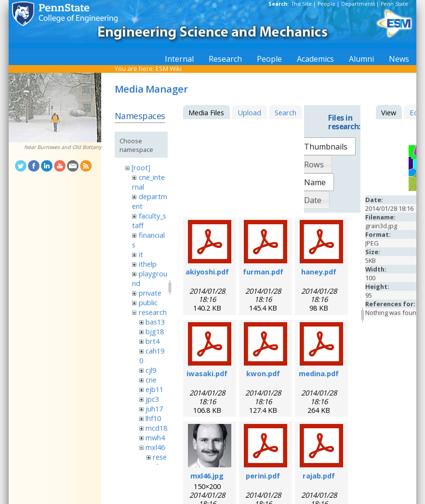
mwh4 (155, 437)
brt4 (153, 341)
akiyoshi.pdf (207, 272)
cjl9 (151, 370)
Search (286, 112)
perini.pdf (263, 476)
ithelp (148, 264)
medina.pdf (319, 373)
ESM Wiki (169, 68)
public (148, 302)
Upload (249, 112)
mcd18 (156, 428)
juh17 (154, 409)
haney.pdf (319, 272)
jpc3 (152, 399)
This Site (302, 4)
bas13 (155, 322)
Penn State (394, 4)
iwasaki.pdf (207, 373)
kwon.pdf (263, 373)
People (326, 4)
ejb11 (154, 389)
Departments (358, 4)
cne (151, 380)
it (141, 254)
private (150, 293)
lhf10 (153, 418)
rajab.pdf (319, 476)
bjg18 (155, 331)
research (153, 312)
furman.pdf (263, 272)
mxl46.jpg (207, 476)
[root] (141, 167)
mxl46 (155, 447)
